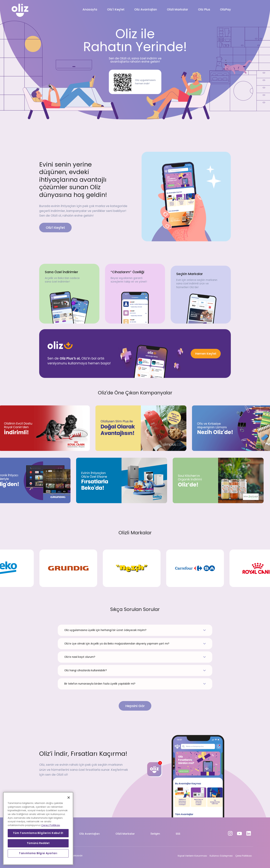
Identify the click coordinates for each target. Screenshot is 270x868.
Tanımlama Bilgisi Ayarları (38, 853)
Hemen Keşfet (206, 354)
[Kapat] (69, 798)
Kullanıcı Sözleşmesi (221, 856)
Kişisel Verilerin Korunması (192, 856)
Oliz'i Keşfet (116, 9)
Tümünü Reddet (38, 843)
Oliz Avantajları (146, 9)
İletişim (155, 834)
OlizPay (225, 9)
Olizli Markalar (177, 9)
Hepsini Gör (135, 706)
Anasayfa (90, 9)
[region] (38, 828)
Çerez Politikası (244, 856)
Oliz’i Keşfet (55, 228)
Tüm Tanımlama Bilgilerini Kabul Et (38, 833)
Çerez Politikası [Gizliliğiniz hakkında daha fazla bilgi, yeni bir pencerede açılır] (51, 825)
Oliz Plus (204, 9)
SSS (178, 834)
